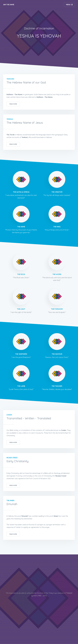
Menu (68, 5)
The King (57, 227)
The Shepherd (21, 354)
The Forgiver (57, 309)
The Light (21, 309)
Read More (13, 104)
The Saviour (57, 354)
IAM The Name (9, 5)
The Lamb (21, 386)
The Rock (21, 274)
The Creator (57, 192)
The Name (21, 227)
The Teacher (57, 386)
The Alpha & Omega (21, 192)
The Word (57, 274)
